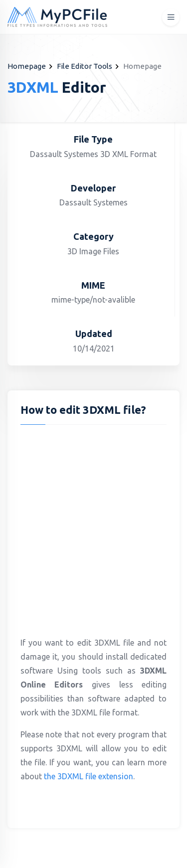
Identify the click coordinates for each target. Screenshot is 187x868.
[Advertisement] (93, 528)
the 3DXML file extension (89, 776)
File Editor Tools (85, 66)
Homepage (27, 66)
